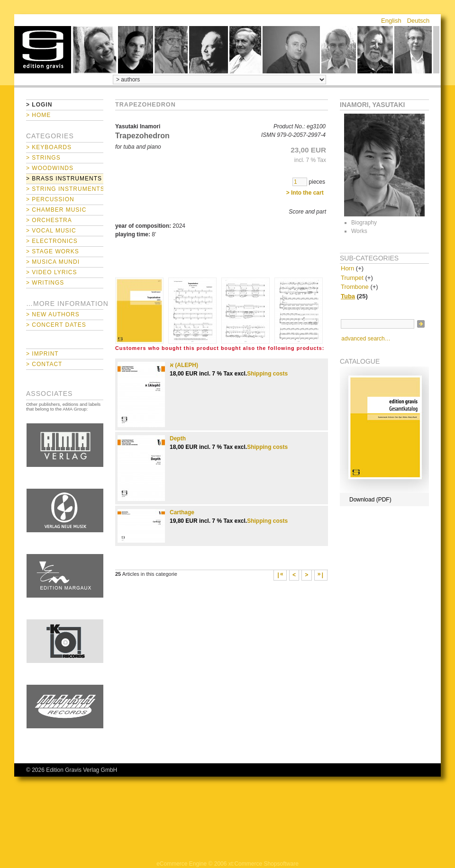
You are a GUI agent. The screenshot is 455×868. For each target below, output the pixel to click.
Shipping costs (267, 374)
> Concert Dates (56, 325)
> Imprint (42, 354)
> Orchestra (49, 220)
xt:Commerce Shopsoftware (264, 864)
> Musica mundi (53, 262)
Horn (347, 268)
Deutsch (419, 21)
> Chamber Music (56, 210)
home (43, 50)
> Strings (43, 158)
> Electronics (52, 241)
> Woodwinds (50, 168)
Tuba (348, 296)
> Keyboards (49, 147)
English (391, 21)
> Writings (45, 283)
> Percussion (50, 199)
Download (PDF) (370, 500)
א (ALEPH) (184, 365)
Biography (364, 223)
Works (359, 231)
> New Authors (53, 314)
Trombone (355, 287)
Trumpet (352, 278)
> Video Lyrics (51, 272)
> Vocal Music (51, 231)
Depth (178, 438)
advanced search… (366, 339)
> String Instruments (65, 189)
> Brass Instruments (64, 179)
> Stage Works (53, 251)
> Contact (44, 364)
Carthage (182, 512)
